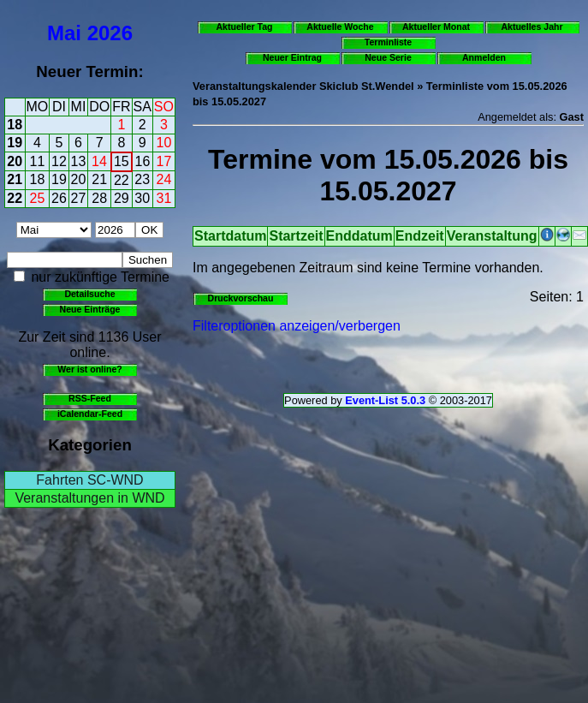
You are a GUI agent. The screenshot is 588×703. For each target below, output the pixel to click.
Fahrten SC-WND (89, 480)
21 (15, 179)
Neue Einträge (90, 309)
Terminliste (388, 42)
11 (38, 161)
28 (99, 198)
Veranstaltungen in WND (89, 498)
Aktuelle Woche (340, 27)
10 (164, 143)
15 (122, 161)
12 (59, 161)
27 (79, 198)
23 (142, 179)
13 (79, 161)
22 (122, 180)
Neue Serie (388, 57)
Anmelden (484, 57)
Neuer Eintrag (292, 57)
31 (164, 198)
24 (164, 179)
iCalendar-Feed (90, 414)
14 (99, 161)
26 (59, 198)
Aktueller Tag (244, 27)
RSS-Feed (90, 398)
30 (142, 198)
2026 (110, 33)
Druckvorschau (241, 298)
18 (15, 125)
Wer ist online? (89, 369)
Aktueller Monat (436, 27)
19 (15, 143)
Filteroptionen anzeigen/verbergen (297, 326)
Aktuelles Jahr (532, 27)
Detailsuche (89, 294)
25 (38, 198)
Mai (64, 33)
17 (164, 161)
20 (15, 161)
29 (122, 198)
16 (143, 161)
